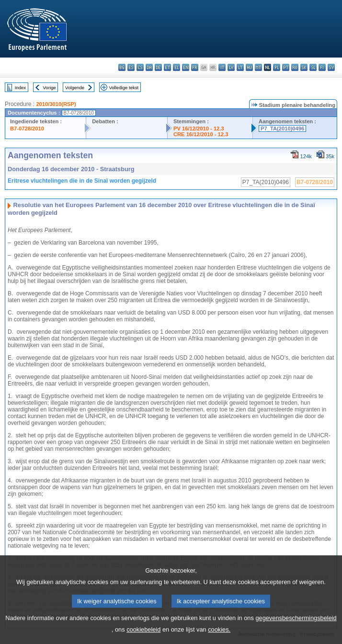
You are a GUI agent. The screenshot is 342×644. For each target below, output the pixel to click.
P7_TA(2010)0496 (282, 129)
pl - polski (277, 67)
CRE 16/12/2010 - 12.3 (201, 134)
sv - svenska (331, 67)
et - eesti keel (167, 67)
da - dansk (149, 67)
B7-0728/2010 (27, 129)
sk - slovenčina (304, 67)
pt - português (286, 67)
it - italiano (222, 67)
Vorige (50, 88)
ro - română (295, 67)
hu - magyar (249, 67)
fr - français (195, 67)
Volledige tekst (124, 88)
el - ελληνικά (177, 67)
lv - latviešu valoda (231, 67)
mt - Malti (258, 67)
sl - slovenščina (313, 67)
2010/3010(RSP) (56, 104)
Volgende (75, 88)
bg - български (122, 67)
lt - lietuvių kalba (240, 67)
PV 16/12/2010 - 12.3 (199, 129)
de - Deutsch (158, 67)
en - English (186, 67)
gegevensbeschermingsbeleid (296, 627)
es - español (131, 67)
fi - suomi (322, 67)
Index (20, 88)
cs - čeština (140, 67)
